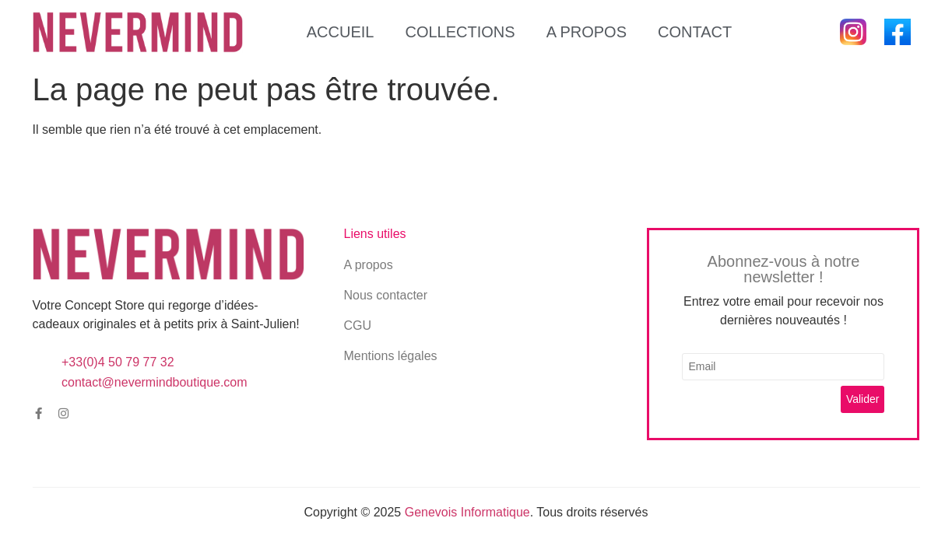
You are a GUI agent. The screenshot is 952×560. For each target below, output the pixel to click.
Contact (695, 32)
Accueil (341, 32)
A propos (587, 32)
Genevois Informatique (467, 512)
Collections (460, 32)
